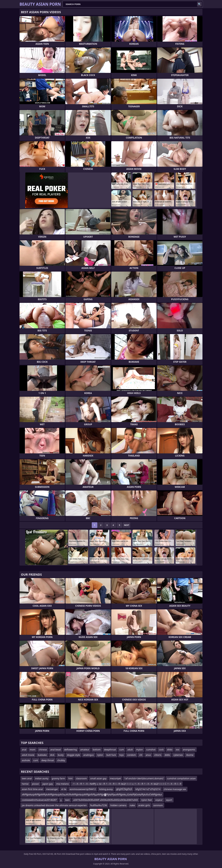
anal (24, 750)
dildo (170, 750)
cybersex (178, 755)
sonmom (158, 805)
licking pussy (106, 789)
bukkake (42, 755)
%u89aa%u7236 (98, 805)
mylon (140, 750)
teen (67, 800)
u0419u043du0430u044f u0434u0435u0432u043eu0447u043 (106, 800)
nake (132, 805)
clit (141, 755)
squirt (169, 800)
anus (148, 755)
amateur (85, 750)
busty (61, 755)
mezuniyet (115, 778)
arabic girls (144, 805)
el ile (64, 789)
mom (33, 750)
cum (122, 750)
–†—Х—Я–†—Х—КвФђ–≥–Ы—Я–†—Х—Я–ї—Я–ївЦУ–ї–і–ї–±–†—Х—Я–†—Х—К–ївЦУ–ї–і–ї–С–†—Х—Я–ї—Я (127, 784)
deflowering (71, 750)
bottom (97, 750)
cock (161, 750)
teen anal (27, 778)
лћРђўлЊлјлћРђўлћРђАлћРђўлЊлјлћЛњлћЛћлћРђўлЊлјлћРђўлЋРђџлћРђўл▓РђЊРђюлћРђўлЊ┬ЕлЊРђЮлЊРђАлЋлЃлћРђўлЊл (92, 795)
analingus (89, 755)
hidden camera (118, 805)
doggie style (73, 755)
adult (130, 750)
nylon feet (146, 800)
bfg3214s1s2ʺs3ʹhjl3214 (148, 789)
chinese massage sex (175, 789)
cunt (36, 760)
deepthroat (110, 750)
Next (127, 525)
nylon (100, 755)
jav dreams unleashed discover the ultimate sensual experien (54, 805)
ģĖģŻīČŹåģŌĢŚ (124, 789)
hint (71, 778)
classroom (81, 778)
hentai (25, 784)
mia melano (63, 784)
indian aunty (42, 778)
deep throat (48, 760)
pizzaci (36, 784)
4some (190, 755)
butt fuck (111, 755)
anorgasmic (189, 750)
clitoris (158, 755)
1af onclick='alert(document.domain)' (144, 778)
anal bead (55, 750)
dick (52, 755)
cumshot (151, 750)
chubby (61, 760)
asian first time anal (32, 789)
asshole (26, 760)
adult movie (28, 755)
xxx (177, 750)
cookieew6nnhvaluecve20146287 (39, 800)
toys (122, 755)
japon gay (48, 784)
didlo (167, 755)
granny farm (58, 778)
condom (132, 755)
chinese (43, 750)
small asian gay (98, 778)
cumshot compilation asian (181, 778)
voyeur (159, 800)
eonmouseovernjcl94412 (83, 789)
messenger (52, 789)
